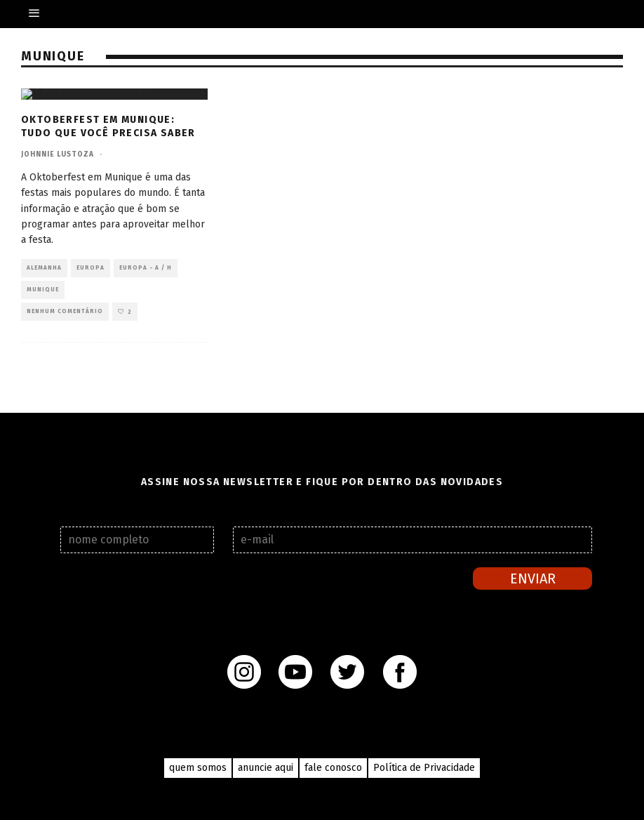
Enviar (533, 578)
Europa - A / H (146, 268)
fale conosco (333, 768)
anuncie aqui (266, 768)
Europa (90, 268)
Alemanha (44, 268)
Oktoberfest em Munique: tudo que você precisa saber (108, 126)
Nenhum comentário (65, 311)
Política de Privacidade (424, 768)
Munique (43, 290)
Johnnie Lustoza (58, 154)
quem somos (198, 768)
